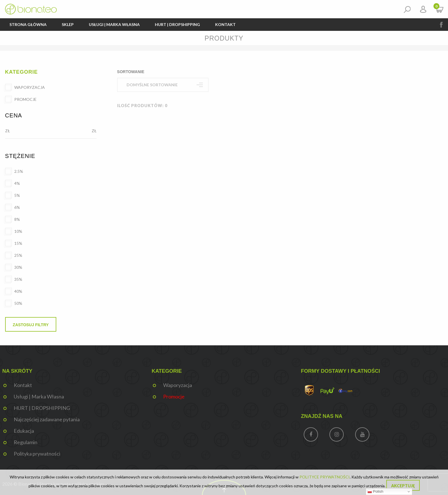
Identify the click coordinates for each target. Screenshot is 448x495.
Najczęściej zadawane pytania (47, 419)
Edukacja (24, 431)
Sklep (68, 24)
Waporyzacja (178, 385)
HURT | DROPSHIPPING (177, 24)
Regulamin (26, 442)
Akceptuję (403, 486)
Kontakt (225, 24)
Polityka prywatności (37, 454)
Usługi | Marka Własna (114, 24)
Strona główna (28, 24)
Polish (375, 492)
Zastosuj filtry (31, 325)
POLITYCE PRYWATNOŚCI (325, 477)
